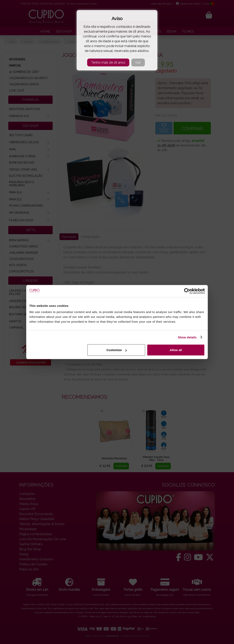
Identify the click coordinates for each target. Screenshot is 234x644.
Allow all (176, 350)
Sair (138, 62)
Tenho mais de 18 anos (108, 62)
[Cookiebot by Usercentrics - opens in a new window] (187, 291)
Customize (117, 350)
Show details (187, 337)
